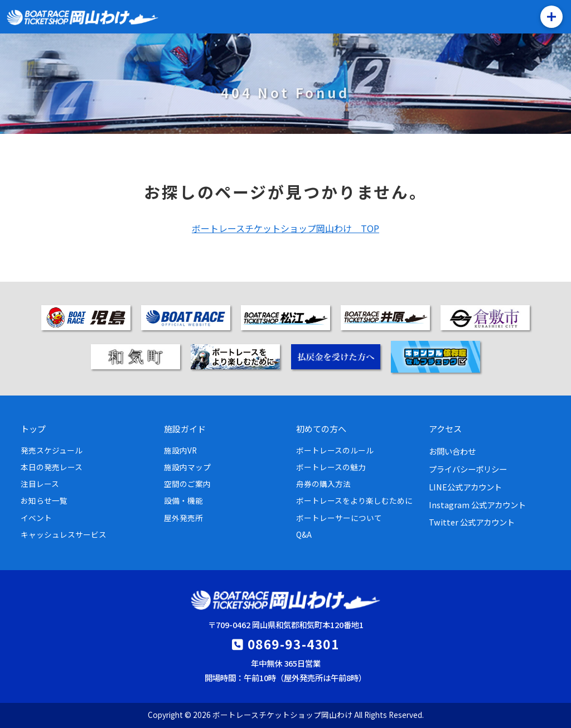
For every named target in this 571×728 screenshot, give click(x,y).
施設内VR (180, 450)
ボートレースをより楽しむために (354, 500)
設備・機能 (183, 500)
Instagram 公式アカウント (477, 505)
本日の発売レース (52, 467)
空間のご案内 (187, 484)
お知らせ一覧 (44, 500)
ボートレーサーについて (339, 518)
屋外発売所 (183, 518)
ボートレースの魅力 (331, 467)
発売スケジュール (52, 450)
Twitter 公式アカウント (472, 522)
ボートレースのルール (335, 450)
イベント (36, 518)
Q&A (304, 534)
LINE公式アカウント (465, 487)
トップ (33, 428)
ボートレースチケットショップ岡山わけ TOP (285, 228)
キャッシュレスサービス (64, 534)
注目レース (40, 484)
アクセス (445, 428)
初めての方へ (321, 428)
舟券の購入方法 (323, 484)
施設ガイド (185, 428)
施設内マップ (187, 467)
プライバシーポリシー (468, 469)
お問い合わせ (452, 451)
